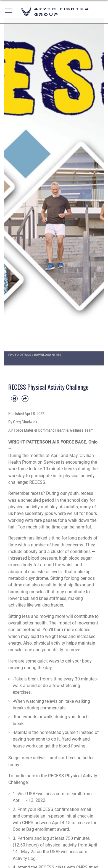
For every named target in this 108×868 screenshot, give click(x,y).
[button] (9, 12)
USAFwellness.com (46, 794)
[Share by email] (25, 399)
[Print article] (14, 399)
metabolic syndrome (28, 578)
